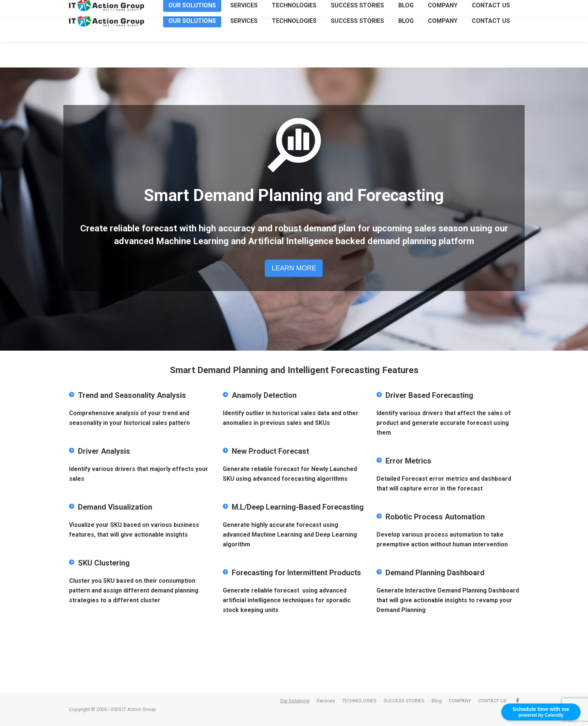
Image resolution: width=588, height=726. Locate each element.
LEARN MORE (294, 268)
